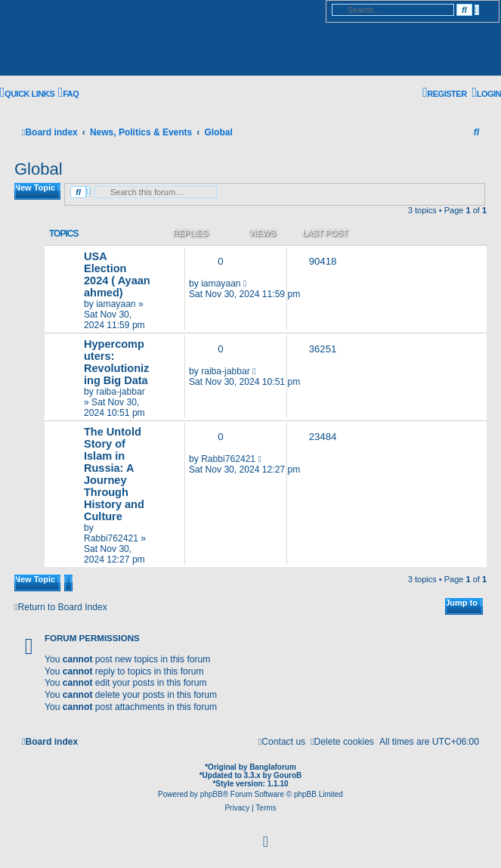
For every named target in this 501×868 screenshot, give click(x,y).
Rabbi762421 (111, 538)
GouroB (288, 775)
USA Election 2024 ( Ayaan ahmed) (117, 274)
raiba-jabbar (121, 392)
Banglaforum (273, 767)
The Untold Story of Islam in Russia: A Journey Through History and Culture (114, 474)
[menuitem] (68, 93)
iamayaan (116, 304)
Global (39, 169)
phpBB (212, 794)
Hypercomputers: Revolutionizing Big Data (116, 362)
